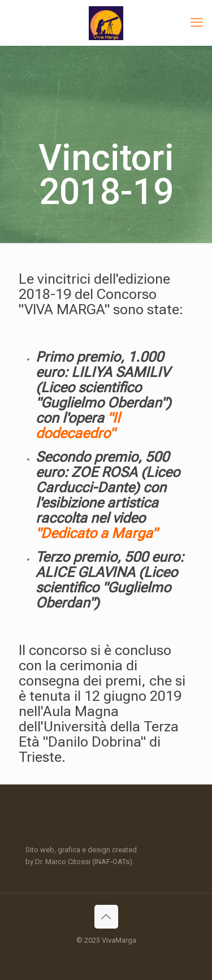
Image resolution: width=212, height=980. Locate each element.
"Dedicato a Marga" (96, 533)
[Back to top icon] (106, 917)
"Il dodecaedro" (78, 426)
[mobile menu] (197, 23)
